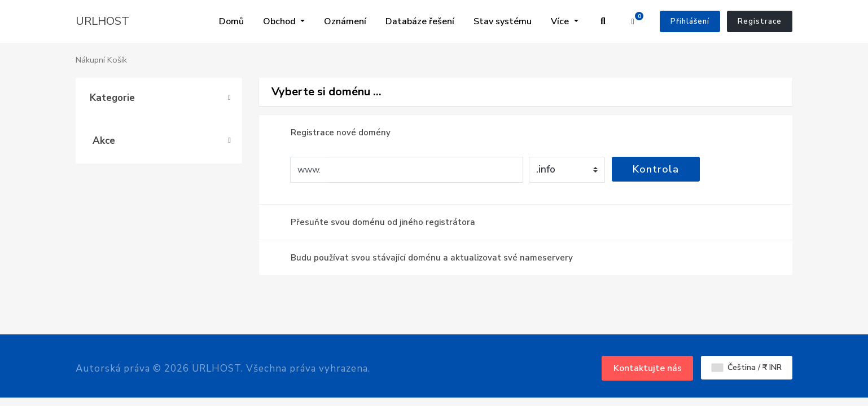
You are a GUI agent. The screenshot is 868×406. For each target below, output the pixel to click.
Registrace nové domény (332, 137)
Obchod (200, 17)
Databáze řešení (318, 24)
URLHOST (102, 23)
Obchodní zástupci (474, 24)
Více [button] (561, 17)
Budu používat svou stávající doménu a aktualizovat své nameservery (423, 262)
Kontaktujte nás (648, 373)
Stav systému (394, 24)
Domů (151, 17)
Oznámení (255, 30)
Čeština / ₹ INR (747, 372)
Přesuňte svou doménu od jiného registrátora (374, 227)
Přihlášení (690, 24)
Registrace (760, 24)
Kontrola (656, 174)
